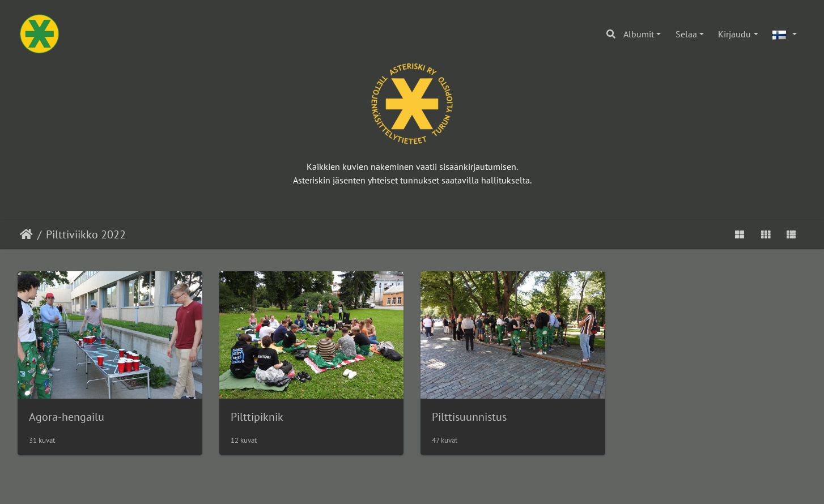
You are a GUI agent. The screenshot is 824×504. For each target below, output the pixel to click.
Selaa (686, 34)
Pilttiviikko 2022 (86, 234)
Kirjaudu (734, 34)
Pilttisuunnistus (469, 417)
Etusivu (26, 234)
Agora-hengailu (67, 417)
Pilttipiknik (257, 417)
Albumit (639, 34)
